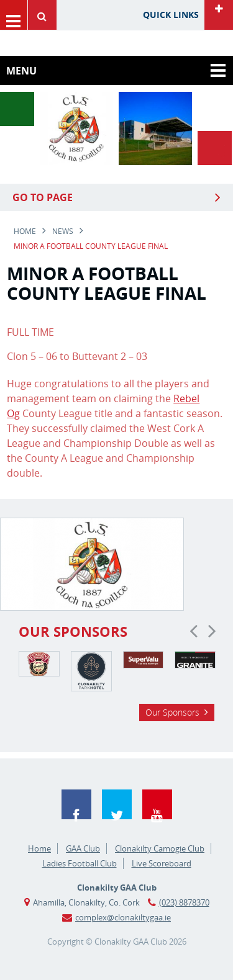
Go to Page (43, 197)
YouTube (157, 804)
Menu (14, 15)
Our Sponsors (172, 712)
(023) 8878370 (184, 902)
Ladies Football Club (80, 863)
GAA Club (83, 848)
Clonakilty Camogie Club (160, 848)
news (63, 231)
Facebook (76, 804)
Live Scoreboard (162, 863)
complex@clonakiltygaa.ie (123, 917)
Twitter (117, 804)
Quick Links (171, 15)
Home (25, 231)
